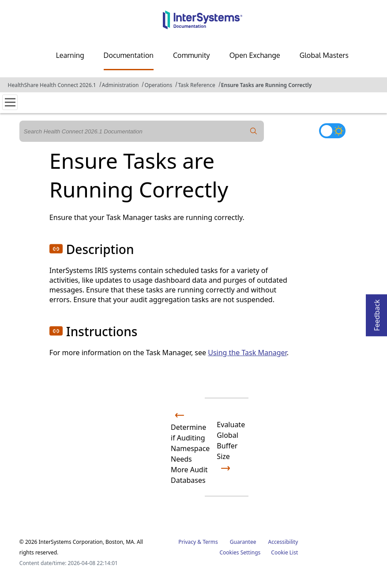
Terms (210, 542)
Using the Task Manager (247, 353)
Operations (158, 85)
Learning (70, 55)
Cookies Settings (240, 553)
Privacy (187, 542)
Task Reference (196, 85)
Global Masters (324, 55)
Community (192, 55)
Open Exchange (255, 55)
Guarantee (243, 542)
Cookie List (284, 552)
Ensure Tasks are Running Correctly (267, 85)
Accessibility (283, 542)
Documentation (129, 55)
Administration (120, 85)
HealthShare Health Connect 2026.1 (52, 85)
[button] (56, 249)
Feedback (377, 313)
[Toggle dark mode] (332, 131)
